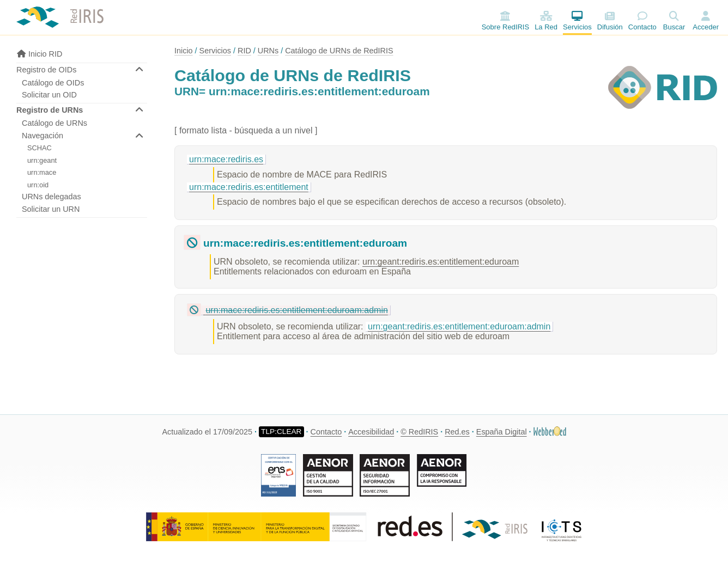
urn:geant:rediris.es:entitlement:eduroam (441, 262)
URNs (268, 51)
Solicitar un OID (49, 95)
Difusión (610, 21)
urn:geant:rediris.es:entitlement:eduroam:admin (459, 326)
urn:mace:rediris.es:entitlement (249, 187)
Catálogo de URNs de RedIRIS (339, 51)
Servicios (577, 21)
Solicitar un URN (51, 209)
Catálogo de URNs (54, 123)
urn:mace (42, 172)
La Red (546, 21)
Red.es (457, 432)
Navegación (43, 136)
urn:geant (42, 160)
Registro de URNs (50, 110)
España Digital (502, 432)
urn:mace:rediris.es (226, 159)
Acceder (706, 27)
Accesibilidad (371, 432)
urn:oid (38, 185)
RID (244, 51)
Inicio (184, 51)
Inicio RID (39, 54)
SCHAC (40, 148)
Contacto (642, 21)
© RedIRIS (419, 432)
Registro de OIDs (46, 70)
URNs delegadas (51, 197)
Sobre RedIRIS (505, 21)
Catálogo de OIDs (53, 83)
